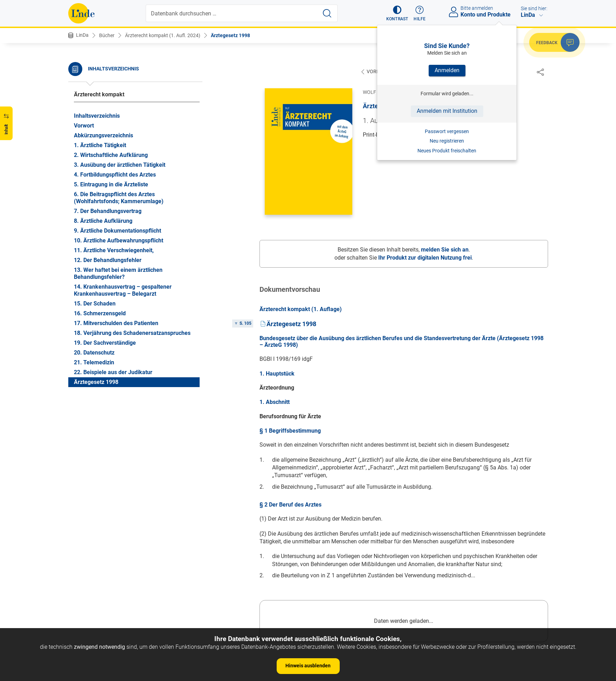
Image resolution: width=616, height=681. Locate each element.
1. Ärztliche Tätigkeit (100, 145)
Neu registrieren (447, 141)
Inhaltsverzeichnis (97, 116)
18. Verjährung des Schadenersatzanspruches (132, 333)
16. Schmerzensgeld (100, 313)
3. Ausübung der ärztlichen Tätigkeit (120, 165)
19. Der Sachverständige (105, 343)
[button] (397, 13)
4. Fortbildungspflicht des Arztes (115, 175)
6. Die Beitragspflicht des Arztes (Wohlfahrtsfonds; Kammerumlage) (119, 198)
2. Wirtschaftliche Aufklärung (111, 155)
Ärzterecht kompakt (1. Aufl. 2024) (163, 35)
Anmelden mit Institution (447, 111)
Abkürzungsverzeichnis (103, 135)
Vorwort (84, 126)
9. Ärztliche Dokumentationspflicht (117, 231)
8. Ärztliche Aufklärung (103, 221)
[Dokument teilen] (540, 72)
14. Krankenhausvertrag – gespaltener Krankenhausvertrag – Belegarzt (123, 290)
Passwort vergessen (447, 131)
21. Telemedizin (94, 362)
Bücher (107, 35)
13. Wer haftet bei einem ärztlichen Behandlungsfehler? (118, 273)
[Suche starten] (327, 13)
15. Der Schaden (95, 304)
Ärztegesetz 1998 (230, 35)
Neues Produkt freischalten (447, 151)
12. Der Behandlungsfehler (108, 260)
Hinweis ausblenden (308, 666)
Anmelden (447, 70)
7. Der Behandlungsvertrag (108, 211)
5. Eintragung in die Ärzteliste (111, 184)
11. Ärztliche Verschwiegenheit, (114, 250)
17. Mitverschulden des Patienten (116, 323)
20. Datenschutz (94, 353)
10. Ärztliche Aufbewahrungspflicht (119, 240)
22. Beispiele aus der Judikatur (113, 372)
